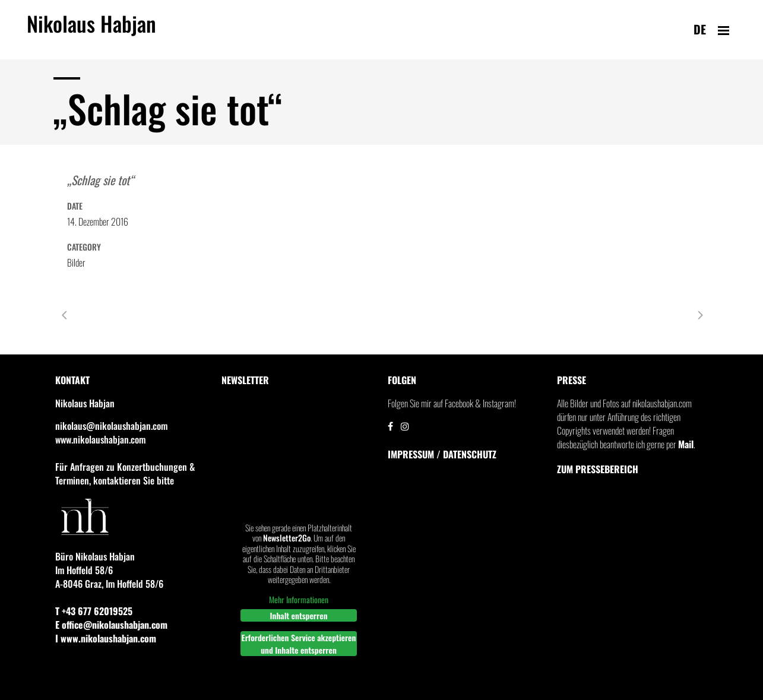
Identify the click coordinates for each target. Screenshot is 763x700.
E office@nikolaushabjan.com (111, 625)
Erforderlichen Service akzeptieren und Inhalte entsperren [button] (298, 644)
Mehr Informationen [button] (299, 600)
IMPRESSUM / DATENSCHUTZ (442, 454)
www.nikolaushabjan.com (100, 439)
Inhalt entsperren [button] (298, 615)
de (700, 29)
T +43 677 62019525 (94, 611)
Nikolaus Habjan (91, 30)
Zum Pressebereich (598, 469)
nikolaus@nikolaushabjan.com (111, 426)
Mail (686, 444)
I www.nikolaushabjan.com (106, 638)
